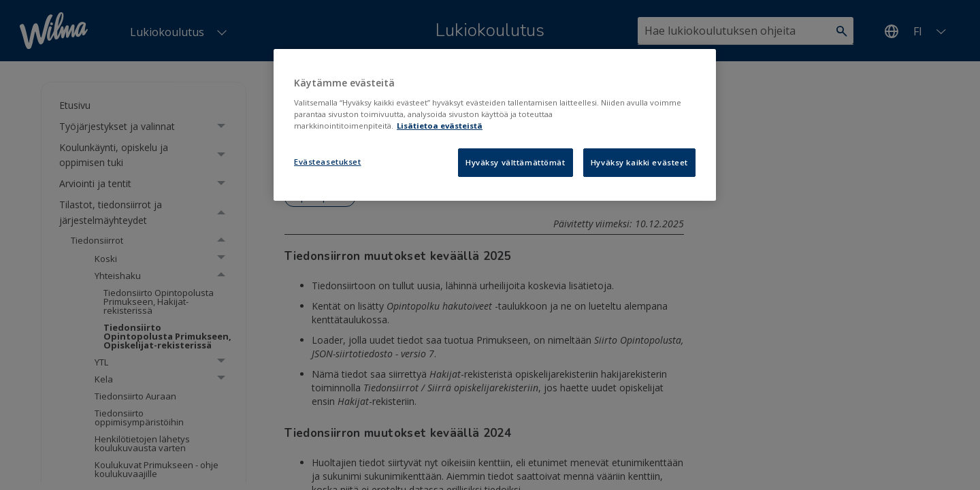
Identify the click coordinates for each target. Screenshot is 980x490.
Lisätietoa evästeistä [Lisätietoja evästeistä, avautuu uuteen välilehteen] (440, 126)
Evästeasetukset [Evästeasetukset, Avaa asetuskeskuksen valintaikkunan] (328, 162)
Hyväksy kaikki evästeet (639, 162)
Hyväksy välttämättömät (516, 162)
